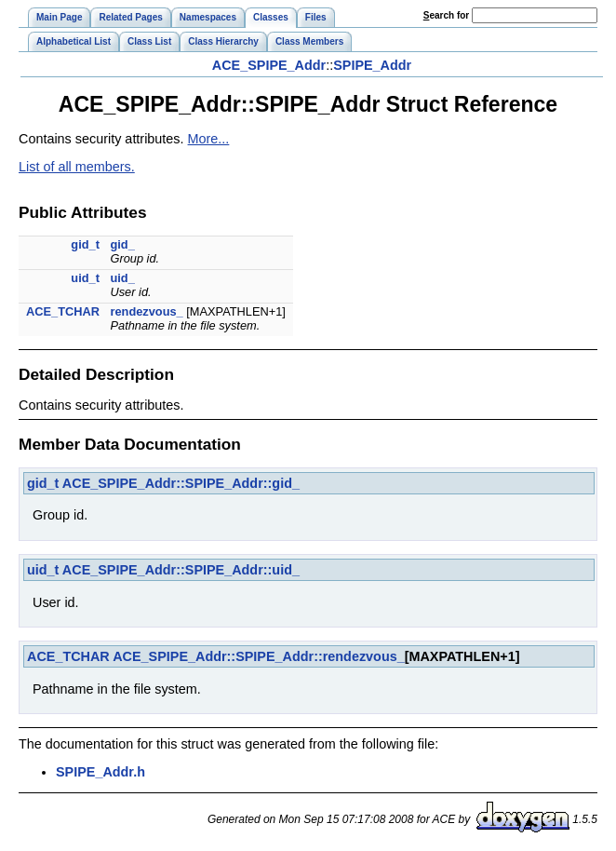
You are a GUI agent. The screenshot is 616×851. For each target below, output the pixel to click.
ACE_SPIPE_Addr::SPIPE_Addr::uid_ (181, 570)
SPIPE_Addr (372, 65)
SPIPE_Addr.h (100, 772)
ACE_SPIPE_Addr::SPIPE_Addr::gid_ (181, 483)
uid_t (85, 278)
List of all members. (77, 167)
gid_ (122, 244)
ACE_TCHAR (63, 311)
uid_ (122, 278)
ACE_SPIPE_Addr (269, 65)
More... (209, 139)
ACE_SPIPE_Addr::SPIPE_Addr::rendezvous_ (258, 656)
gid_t (85, 244)
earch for (446, 15)
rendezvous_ (146, 311)
